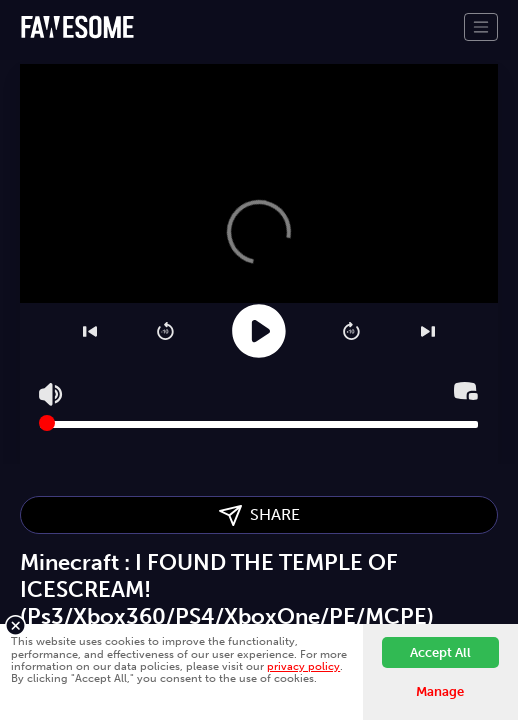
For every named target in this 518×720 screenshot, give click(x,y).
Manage (440, 691)
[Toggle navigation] (481, 27)
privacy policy (303, 666)
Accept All (440, 652)
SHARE (259, 515)
